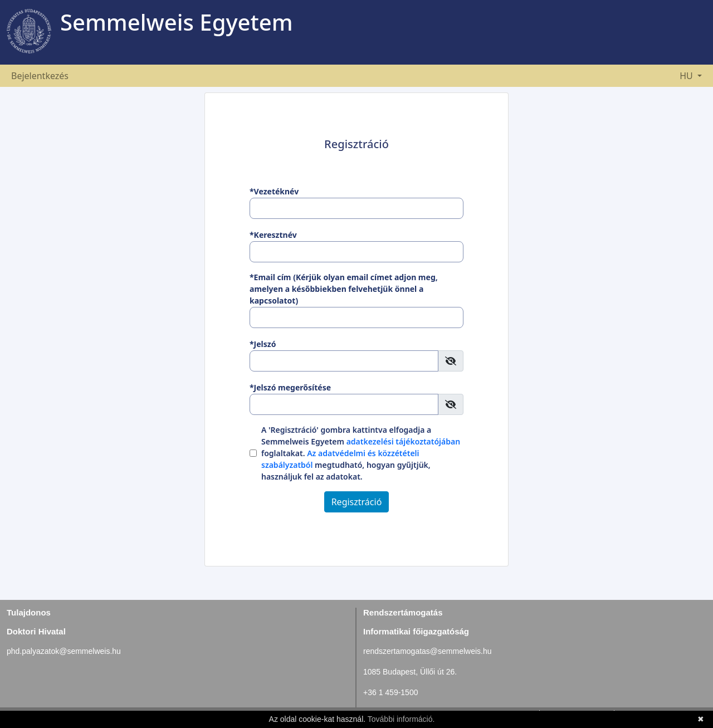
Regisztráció (357, 502)
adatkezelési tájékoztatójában (404, 441)
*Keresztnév (273, 235)
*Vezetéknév (274, 191)
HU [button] (687, 76)
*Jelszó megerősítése (290, 387)
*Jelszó (263, 344)
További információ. (401, 719)
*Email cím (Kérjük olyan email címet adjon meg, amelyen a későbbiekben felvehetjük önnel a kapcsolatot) (344, 289)
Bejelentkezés (40, 76)
